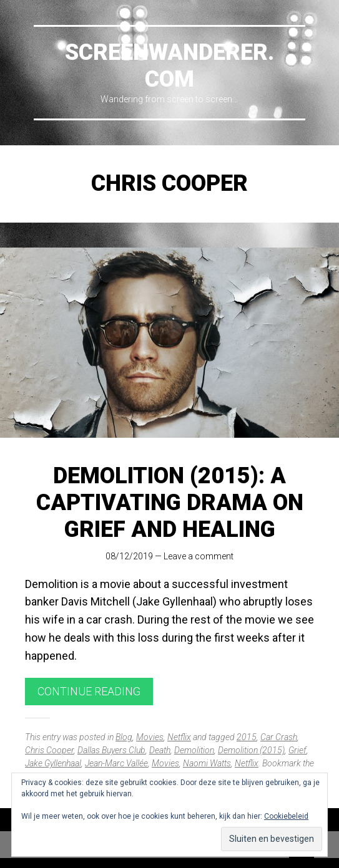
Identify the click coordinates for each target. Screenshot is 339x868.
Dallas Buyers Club (111, 750)
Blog (124, 737)
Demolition (194, 750)
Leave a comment (199, 556)
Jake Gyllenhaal (53, 763)
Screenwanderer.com (169, 66)
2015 (247, 737)
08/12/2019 (129, 556)
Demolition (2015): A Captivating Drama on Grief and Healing (170, 503)
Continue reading (89, 691)
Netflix (179, 737)
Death (160, 750)
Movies (150, 737)
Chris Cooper (49, 750)
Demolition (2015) (251, 750)
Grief (297, 750)
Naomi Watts (207, 763)
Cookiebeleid (286, 816)
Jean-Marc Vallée (116, 763)
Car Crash (279, 737)
